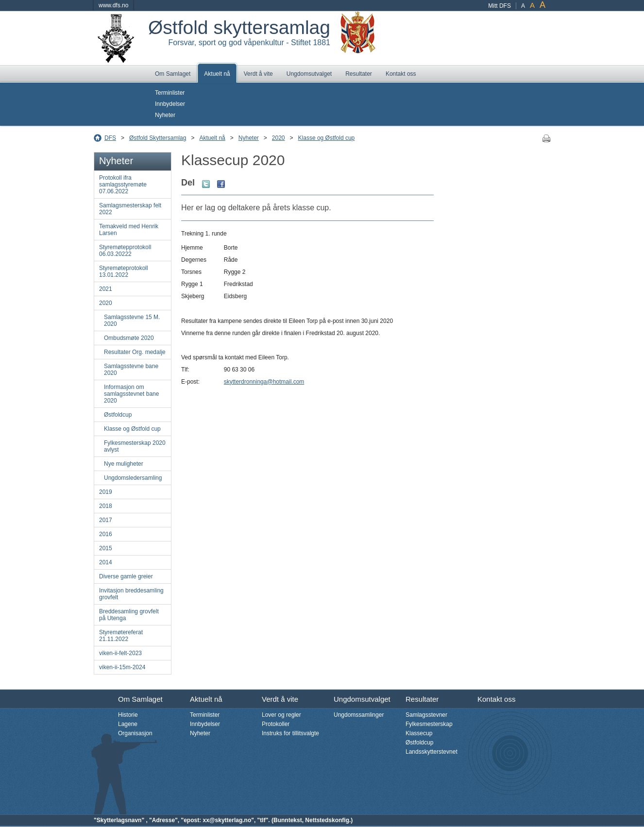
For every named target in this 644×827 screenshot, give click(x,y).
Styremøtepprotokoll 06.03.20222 (125, 251)
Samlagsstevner (426, 715)
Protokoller (276, 724)
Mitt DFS (500, 6)
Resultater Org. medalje (135, 352)
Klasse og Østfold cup (327, 138)
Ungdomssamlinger (359, 715)
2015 (106, 548)
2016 (106, 534)
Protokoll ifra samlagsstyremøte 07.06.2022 (123, 185)
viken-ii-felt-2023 (120, 653)
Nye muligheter (124, 464)
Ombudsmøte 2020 (129, 338)
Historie (128, 715)
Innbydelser (170, 104)
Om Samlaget (173, 74)
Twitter (206, 184)
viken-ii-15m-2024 (122, 667)
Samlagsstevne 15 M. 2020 (132, 321)
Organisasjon (135, 733)
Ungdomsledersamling (133, 478)
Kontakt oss (401, 74)
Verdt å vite (258, 74)
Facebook (221, 184)
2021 (106, 289)
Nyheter (165, 115)
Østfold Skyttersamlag (158, 138)
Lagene (128, 724)
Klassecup (419, 733)
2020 (279, 138)
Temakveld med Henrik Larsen (129, 230)
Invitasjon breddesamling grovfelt (131, 594)
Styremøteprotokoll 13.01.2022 (124, 271)
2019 (106, 492)
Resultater (359, 74)
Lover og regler (281, 715)
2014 (106, 562)
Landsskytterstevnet (432, 752)
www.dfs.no (113, 5)
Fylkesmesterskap (429, 724)
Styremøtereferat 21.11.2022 (121, 636)
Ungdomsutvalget (309, 74)
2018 (106, 506)
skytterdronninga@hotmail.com (264, 382)
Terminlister (170, 93)
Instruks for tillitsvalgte (290, 733)
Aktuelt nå (217, 74)
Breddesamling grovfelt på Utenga (129, 615)
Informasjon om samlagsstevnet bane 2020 (131, 394)
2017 (106, 520)
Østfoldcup (118, 415)
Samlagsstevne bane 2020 (131, 370)
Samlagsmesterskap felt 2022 (130, 209)
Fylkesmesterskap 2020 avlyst (135, 446)
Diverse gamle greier (126, 576)
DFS (110, 138)
